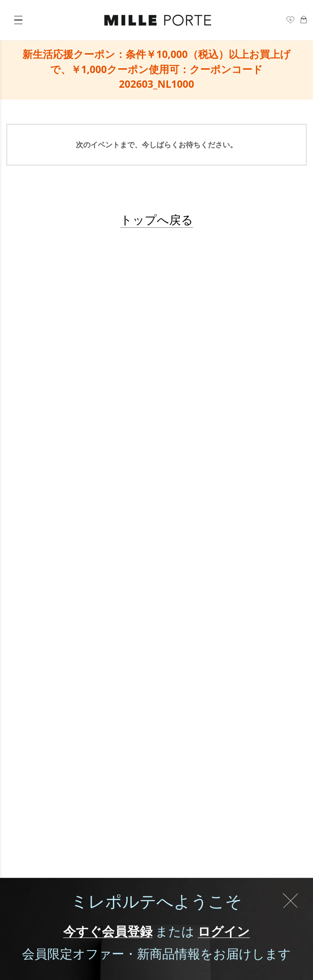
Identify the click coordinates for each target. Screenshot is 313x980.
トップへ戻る (157, 219)
